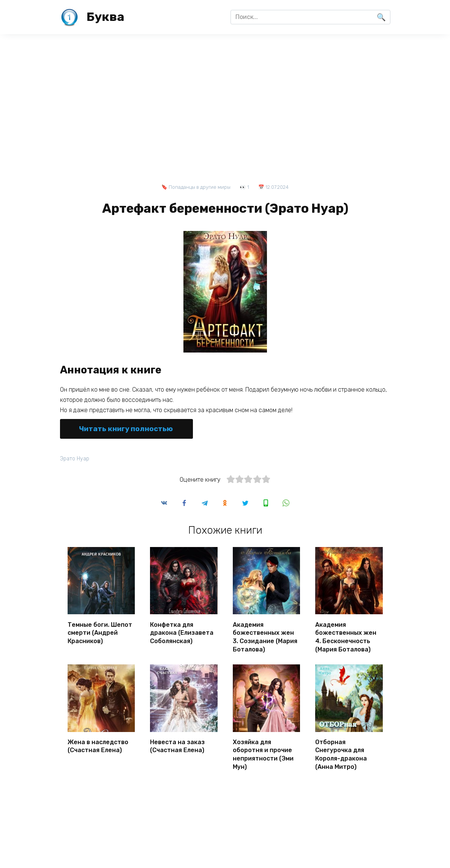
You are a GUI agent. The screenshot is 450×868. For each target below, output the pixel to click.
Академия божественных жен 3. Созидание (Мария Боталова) (265, 636)
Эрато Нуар (75, 459)
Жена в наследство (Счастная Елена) (98, 745)
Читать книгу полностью (126, 429)
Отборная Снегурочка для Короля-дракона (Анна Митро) (341, 752)
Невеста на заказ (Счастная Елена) (177, 745)
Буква (105, 17)
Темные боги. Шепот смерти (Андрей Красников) (100, 632)
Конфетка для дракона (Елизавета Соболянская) (182, 632)
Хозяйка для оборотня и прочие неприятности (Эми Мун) (263, 752)
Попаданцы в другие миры (200, 187)
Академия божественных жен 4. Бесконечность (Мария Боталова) (346, 636)
